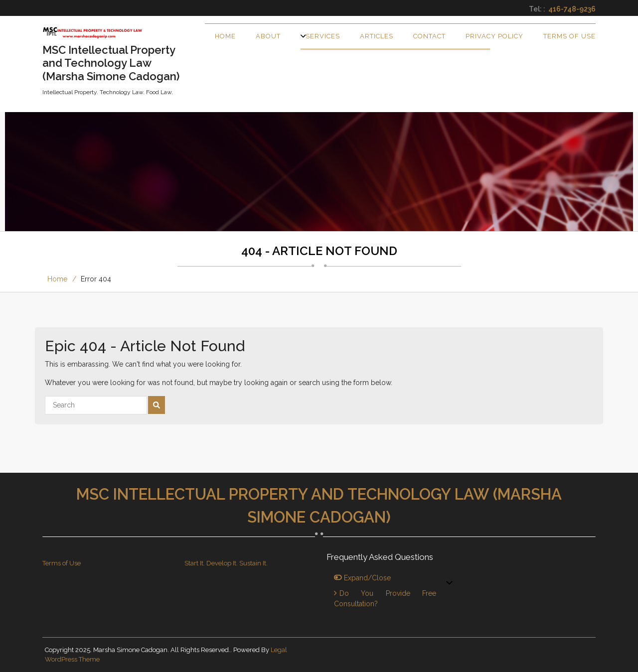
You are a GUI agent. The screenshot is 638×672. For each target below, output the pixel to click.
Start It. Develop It (210, 563)
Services (323, 36)
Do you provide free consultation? (385, 599)
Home (225, 36)
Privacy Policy (494, 36)
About (268, 36)
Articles (377, 36)
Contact (429, 36)
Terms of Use (569, 36)
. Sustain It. (252, 563)
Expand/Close (362, 578)
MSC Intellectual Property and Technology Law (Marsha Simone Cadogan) (319, 506)
